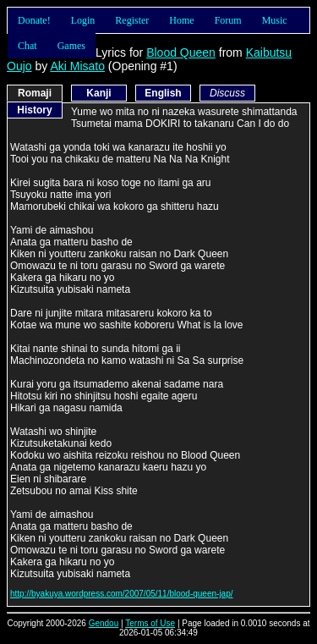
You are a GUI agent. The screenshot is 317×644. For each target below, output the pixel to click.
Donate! (34, 20)
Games (71, 46)
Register (132, 20)
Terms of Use (150, 623)
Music (275, 20)
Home (181, 20)
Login (83, 20)
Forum (228, 20)
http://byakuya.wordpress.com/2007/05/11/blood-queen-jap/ (122, 594)
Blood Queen (181, 52)
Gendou (104, 623)
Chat (27, 46)
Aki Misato (77, 66)
